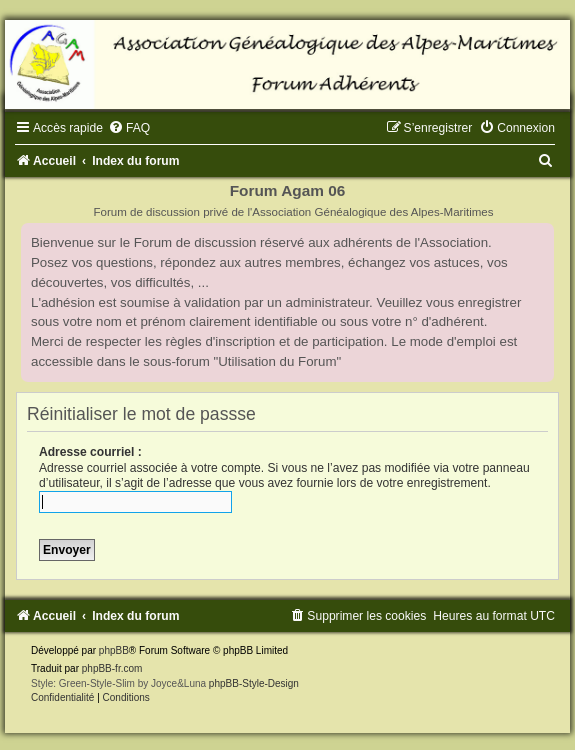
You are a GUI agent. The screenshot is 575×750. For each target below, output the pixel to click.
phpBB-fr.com (112, 668)
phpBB (114, 650)
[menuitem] (129, 128)
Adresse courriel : (90, 452)
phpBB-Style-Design (254, 683)
